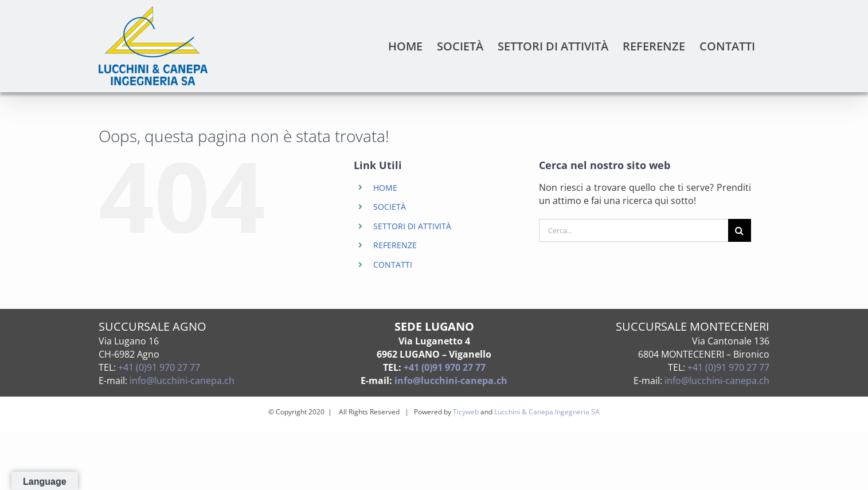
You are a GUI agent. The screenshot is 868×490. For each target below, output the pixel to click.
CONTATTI (393, 264)
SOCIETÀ (390, 207)
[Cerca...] (634, 230)
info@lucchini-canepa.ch (182, 381)
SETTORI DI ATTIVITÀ (412, 226)
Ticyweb (466, 412)
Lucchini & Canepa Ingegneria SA (547, 412)
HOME (385, 188)
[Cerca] (740, 230)
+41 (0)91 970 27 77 (159, 367)
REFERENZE (395, 245)
